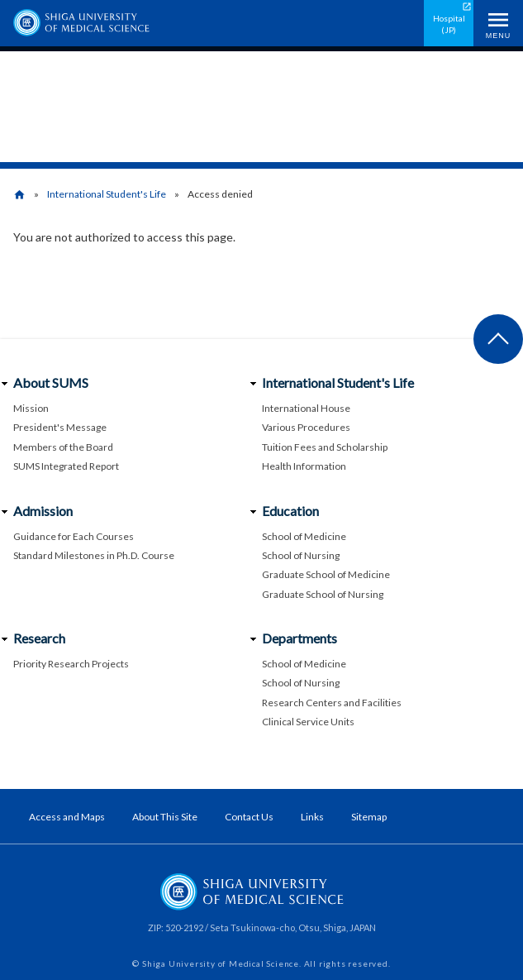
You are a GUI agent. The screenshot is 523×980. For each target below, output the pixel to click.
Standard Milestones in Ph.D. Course (94, 555)
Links (312, 817)
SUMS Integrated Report (66, 466)
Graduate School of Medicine (326, 574)
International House (306, 408)
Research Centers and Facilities (332, 703)
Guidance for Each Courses (74, 536)
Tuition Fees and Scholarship (325, 447)
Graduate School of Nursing (323, 594)
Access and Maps (67, 817)
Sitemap (369, 817)
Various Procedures (306, 427)
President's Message (60, 427)
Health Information (304, 466)
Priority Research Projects (71, 664)
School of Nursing (301, 555)
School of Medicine (304, 536)
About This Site (165, 817)
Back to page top (498, 339)
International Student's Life (107, 194)
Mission (31, 408)
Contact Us (249, 817)
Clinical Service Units (308, 722)
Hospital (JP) (449, 24)
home (19, 195)
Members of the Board (63, 447)
